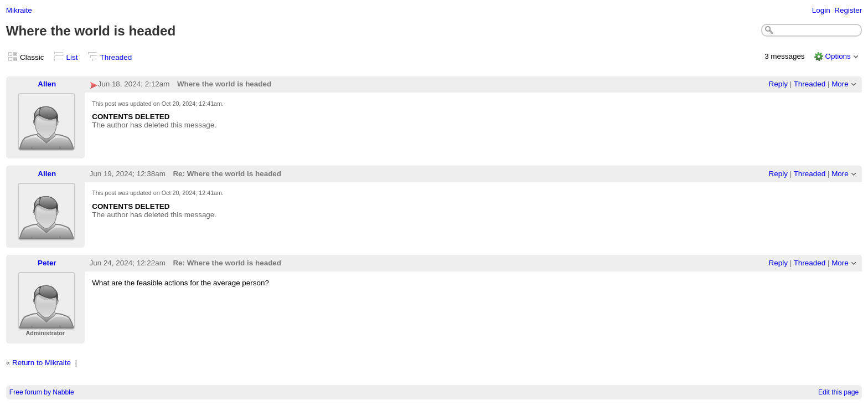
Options (838, 56)
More (840, 84)
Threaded (116, 57)
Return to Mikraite (42, 363)
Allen (47, 84)
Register (848, 10)
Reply (778, 84)
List (72, 57)
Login (821, 10)
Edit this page (838, 392)
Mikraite (19, 10)
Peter (47, 263)
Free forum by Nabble (42, 392)
